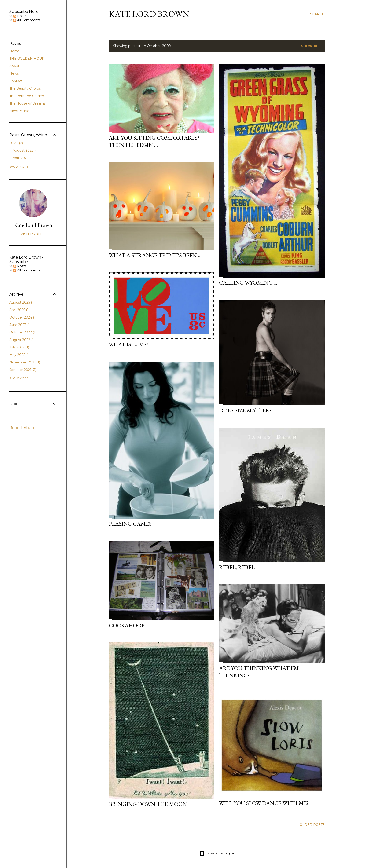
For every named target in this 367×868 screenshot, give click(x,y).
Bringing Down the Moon (148, 804)
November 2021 (25, 362)
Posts (20, 16)
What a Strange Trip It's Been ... (155, 255)
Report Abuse (22, 428)
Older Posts (312, 825)
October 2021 (23, 370)
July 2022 (19, 347)
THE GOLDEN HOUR (27, 59)
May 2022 (20, 355)
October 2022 (23, 332)
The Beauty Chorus (25, 88)
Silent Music (19, 111)
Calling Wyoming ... (248, 283)
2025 (16, 143)
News (14, 73)
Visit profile (33, 234)
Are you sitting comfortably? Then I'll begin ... (154, 141)
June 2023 (20, 325)
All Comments (27, 20)
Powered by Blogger (217, 853)
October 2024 (23, 317)
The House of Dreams (27, 103)
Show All (311, 46)
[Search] (317, 14)
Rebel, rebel (237, 567)
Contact (16, 81)
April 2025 (23, 158)
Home (15, 51)
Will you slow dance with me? (264, 803)
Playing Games (130, 524)
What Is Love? (129, 344)
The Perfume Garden (27, 96)
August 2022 (22, 340)
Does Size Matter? (245, 410)
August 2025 (26, 150)
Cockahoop (127, 625)
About (14, 66)
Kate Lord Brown (149, 14)
